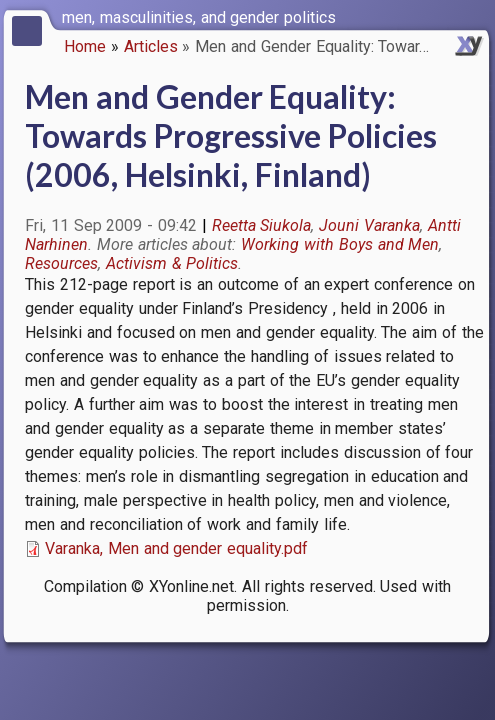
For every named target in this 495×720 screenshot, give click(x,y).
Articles (151, 46)
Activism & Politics (172, 263)
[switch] (475, 16)
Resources (61, 263)
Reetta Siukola (262, 225)
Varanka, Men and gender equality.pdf (176, 548)
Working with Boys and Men (340, 244)
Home (85, 46)
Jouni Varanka (369, 225)
